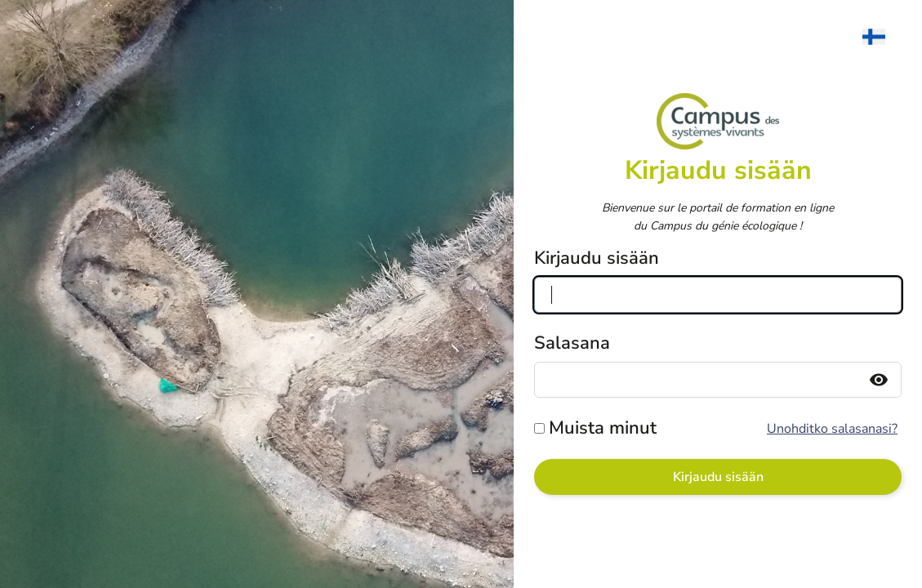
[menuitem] (882, 37)
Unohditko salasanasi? (832, 429)
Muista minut (603, 428)
